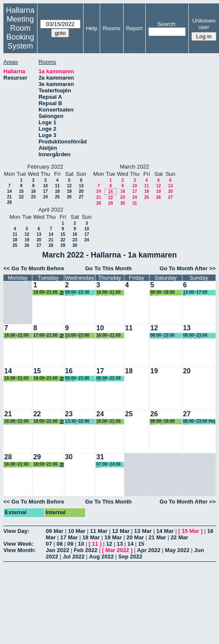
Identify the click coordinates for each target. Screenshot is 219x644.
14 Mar (165, 531)
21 (9, 197)
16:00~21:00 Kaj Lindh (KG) (108, 293)
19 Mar (113, 537)
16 (33, 191)
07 (49, 544)
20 (81, 191)
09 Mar (55, 531)
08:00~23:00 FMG (77, 379)
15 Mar (190, 531)
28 (9, 202)
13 (81, 186)
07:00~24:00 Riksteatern (108, 465)
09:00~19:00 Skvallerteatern (166, 422)
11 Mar (99, 531)
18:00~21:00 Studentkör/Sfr (49, 293)
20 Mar (135, 537)
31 (134, 203)
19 (69, 191)
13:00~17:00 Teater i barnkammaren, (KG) (199, 293)
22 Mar (179, 537)
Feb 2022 (86, 550)
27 (81, 197)
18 (57, 191)
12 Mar (121, 531)
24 (45, 197)
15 (21, 191)
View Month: (20, 550)
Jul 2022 (73, 557)
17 (45, 191)
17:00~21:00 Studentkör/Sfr (49, 336)
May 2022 (177, 550)
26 (69, 197)
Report (134, 28)
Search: (167, 24)
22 (21, 197)
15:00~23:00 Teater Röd (77, 336)
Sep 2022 (130, 557)
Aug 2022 (101, 557)
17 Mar (69, 537)
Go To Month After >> (188, 268)
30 (122, 203)
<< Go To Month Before (34, 268)
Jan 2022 (58, 550)
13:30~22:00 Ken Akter (77, 422)
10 (45, 186)
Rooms (111, 28)
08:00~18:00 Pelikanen (163, 293)
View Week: (19, 544)
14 (9, 191)
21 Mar (157, 537)
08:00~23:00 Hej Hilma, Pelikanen (199, 422)
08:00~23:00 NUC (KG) (163, 336)
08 (60, 544)
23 (33, 197)
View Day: (16, 531)
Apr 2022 (149, 550)
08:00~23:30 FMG (77, 293)
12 (69, 186)
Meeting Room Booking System (20, 33)
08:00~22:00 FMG (108, 379)
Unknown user (204, 24)
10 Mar (76, 531)
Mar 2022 (117, 550)
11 (57, 186)
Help (92, 28)
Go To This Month (109, 268)
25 (57, 197)
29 (111, 203)
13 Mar (143, 531)
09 (70, 544)
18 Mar (91, 537)
